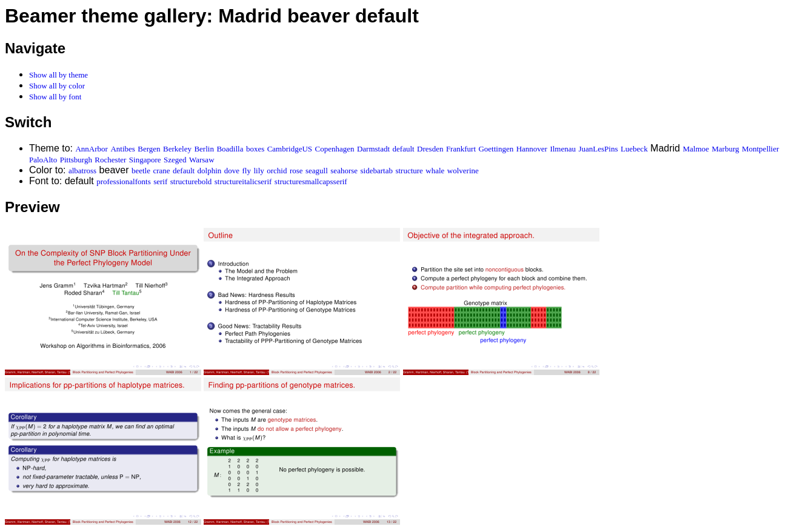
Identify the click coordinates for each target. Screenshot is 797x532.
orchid (277, 171)
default (404, 149)
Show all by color (57, 86)
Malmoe (695, 149)
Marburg (725, 149)
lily (258, 171)
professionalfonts (124, 181)
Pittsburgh (76, 160)
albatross (82, 171)
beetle (141, 171)
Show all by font (55, 97)
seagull (317, 171)
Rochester (110, 160)
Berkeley (177, 149)
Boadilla (230, 149)
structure (409, 171)
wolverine (463, 171)
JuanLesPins (598, 149)
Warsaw (202, 160)
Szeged (175, 160)
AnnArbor (91, 149)
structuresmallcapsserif (311, 181)
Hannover (532, 149)
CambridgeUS (290, 149)
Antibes (122, 149)
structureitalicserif (243, 181)
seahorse (344, 171)
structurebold (191, 181)
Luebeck (634, 149)
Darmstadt (373, 149)
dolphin (210, 171)
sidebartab (377, 171)
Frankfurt (461, 149)
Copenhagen (335, 149)
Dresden (430, 149)
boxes (255, 149)
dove (232, 171)
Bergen (149, 149)
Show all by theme (58, 75)
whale (435, 171)
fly (247, 171)
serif (160, 181)
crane (161, 171)
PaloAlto (43, 160)
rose (296, 171)
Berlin (204, 149)
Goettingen (496, 149)
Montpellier (760, 149)
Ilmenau (563, 149)
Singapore (145, 160)
